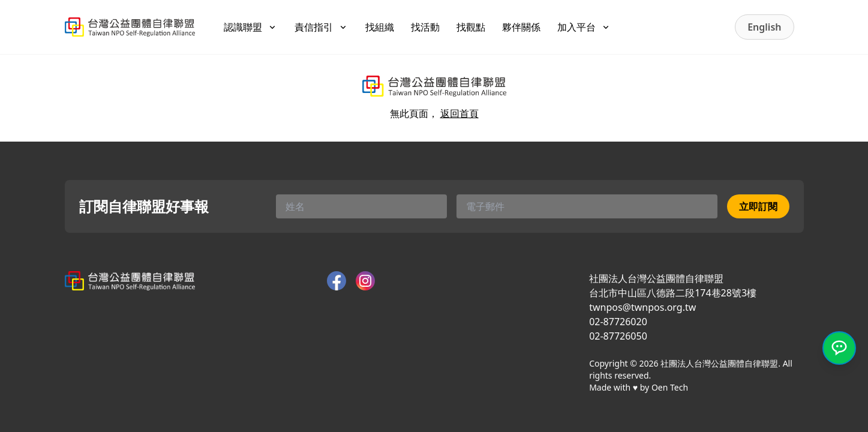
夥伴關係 (521, 27)
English (764, 27)
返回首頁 (459, 113)
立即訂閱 (758, 206)
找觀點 (471, 27)
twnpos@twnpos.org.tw (642, 307)
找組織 (380, 27)
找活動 (425, 27)
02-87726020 (618, 322)
